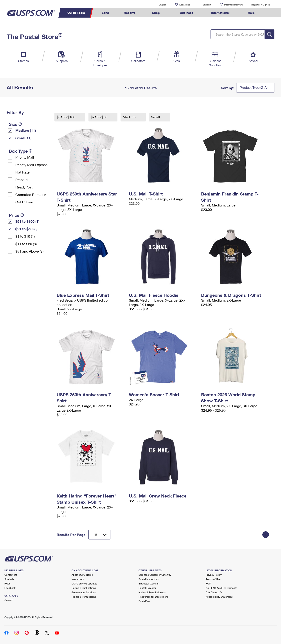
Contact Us (11, 575)
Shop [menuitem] (156, 13)
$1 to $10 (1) (25, 236)
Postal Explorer (147, 588)
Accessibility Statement (219, 597)
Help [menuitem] (251, 13)
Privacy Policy (214, 575)
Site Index (10, 579)
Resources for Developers (153, 597)
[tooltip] (20, 124)
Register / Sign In (261, 5)
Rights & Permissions (84, 597)
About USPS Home (82, 575)
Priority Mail (25, 157)
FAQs (7, 583)
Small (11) (23, 138)
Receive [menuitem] (130, 13)
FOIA (208, 583)
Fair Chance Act (215, 592)
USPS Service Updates (84, 583)
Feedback (10, 588)
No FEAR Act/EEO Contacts (221, 588)
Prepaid (21, 180)
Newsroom (78, 579)
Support (207, 5)
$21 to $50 (99, 117)
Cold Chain (24, 202)
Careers (9, 600)
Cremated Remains (31, 194)
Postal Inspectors (149, 579)
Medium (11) (26, 130)
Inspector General (149, 583)
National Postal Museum (152, 592)
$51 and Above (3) (29, 251)
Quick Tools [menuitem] (76, 13)
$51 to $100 (66, 117)
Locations (185, 5)
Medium (130, 117)
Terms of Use (213, 579)
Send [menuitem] (105, 13)
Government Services (84, 592)
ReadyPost (24, 187)
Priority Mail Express (31, 165)
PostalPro (144, 601)
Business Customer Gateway (155, 575)
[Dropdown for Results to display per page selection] (99, 535)
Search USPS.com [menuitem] (270, 13)
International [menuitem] (220, 13)
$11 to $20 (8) (26, 244)
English (158, 5)
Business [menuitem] (187, 13)
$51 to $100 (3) (27, 221)
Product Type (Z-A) (254, 87)
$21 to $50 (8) (26, 229)
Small (156, 117)
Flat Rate (23, 172)
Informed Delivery (233, 5)
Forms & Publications (84, 588)
